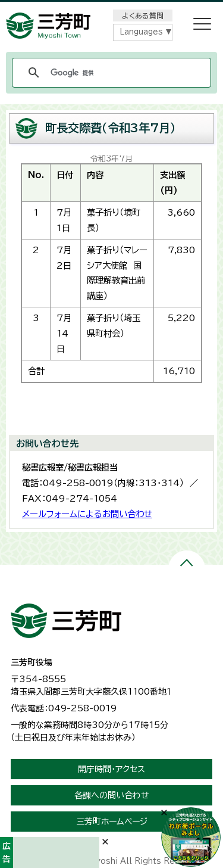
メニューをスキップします (112, 8)
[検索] (110, 73)
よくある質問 (143, 15)
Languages (141, 32)
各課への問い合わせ (112, 795)
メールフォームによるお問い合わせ (87, 514)
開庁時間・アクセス (111, 769)
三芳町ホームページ (112, 822)
